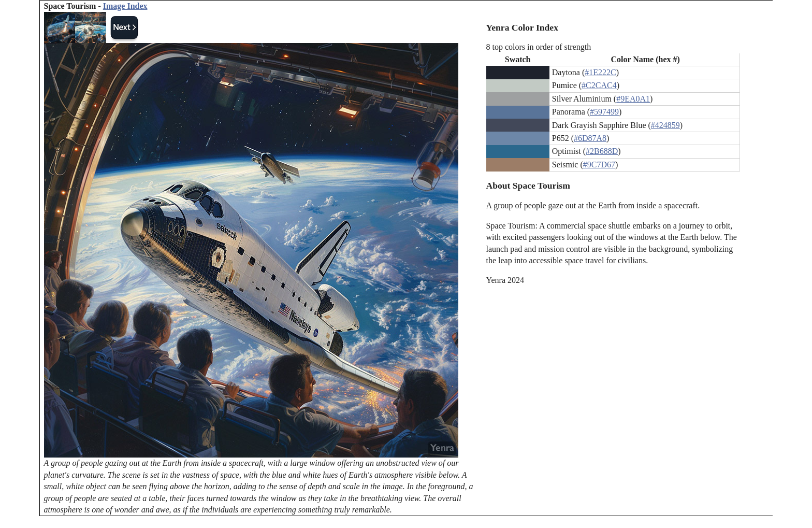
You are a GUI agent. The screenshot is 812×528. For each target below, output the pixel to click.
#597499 (604, 112)
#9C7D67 (599, 165)
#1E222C (600, 72)
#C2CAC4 (599, 85)
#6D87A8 (590, 138)
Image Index (125, 6)
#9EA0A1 (633, 99)
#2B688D (602, 151)
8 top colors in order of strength (539, 47)
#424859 (665, 125)
